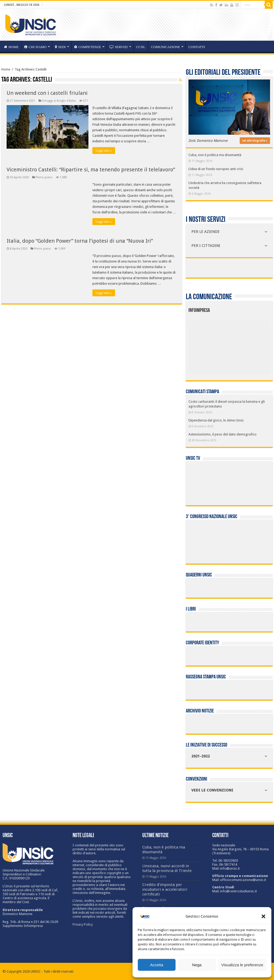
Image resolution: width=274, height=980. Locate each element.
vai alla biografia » (255, 141)
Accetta (157, 965)
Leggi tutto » (104, 151)
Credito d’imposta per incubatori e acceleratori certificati (165, 889)
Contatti (197, 47)
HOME (11, 47)
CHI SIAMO (35, 47)
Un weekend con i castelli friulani (47, 93)
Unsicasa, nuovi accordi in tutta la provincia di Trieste (167, 868)
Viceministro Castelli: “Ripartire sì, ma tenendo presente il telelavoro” (91, 170)
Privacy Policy (83, 924)
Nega (197, 965)
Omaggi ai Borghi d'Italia (59, 101)
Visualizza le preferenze (242, 965)
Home (6, 69)
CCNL (141, 47)
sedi (60, 47)
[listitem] (246, 345)
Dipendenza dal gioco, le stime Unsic (216, 420)
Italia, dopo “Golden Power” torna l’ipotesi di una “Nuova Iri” (80, 241)
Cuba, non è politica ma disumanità (215, 155)
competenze (88, 47)
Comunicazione (166, 47)
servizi (119, 47)
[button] (263, 916)
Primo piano (44, 177)
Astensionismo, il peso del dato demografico (223, 434)
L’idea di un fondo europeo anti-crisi (216, 169)
